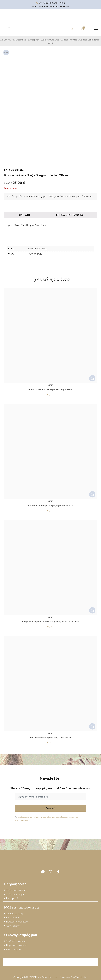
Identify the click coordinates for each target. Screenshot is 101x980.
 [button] (92, 378)
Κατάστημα (21, 40)
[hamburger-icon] (96, 29)
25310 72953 (58, 3)
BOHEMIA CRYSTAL (37, 249)
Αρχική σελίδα (7, 40)
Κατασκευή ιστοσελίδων (63, 977)
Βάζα (66, 40)
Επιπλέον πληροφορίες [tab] (70, 215)
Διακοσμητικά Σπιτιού (51, 40)
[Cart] (83, 29)
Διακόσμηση (33, 40)
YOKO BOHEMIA (35, 254)
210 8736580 (45, 3)
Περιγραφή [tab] (24, 215)
